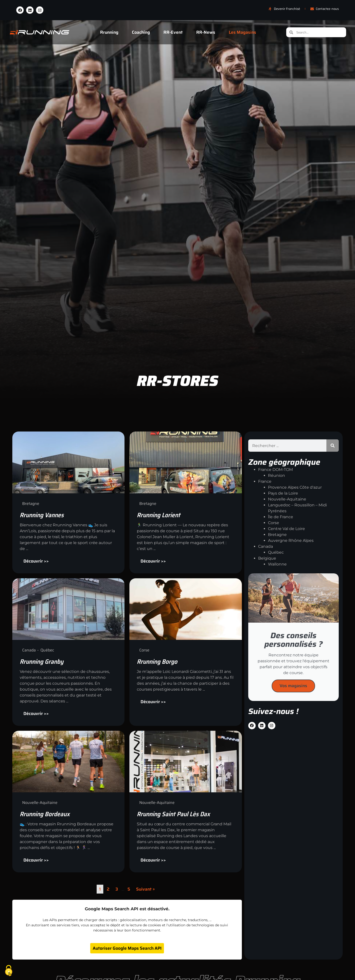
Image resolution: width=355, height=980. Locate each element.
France (265, 481)
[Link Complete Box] (68, 502)
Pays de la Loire (283, 493)
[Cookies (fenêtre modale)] (9, 971)
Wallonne (277, 564)
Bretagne (277, 535)
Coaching (141, 32)
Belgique (267, 558)
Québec (276, 552)
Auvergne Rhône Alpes (291, 540)
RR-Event (173, 32)
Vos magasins (293, 686)
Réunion (276, 475)
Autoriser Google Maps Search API (127, 948)
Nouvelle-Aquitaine (287, 499)
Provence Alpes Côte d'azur (295, 487)
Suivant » (145, 889)
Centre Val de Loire (286, 529)
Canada (266, 546)
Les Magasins (242, 32)
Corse (274, 523)
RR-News (206, 32)
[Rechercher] (333, 446)
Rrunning (109, 32)
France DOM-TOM (275, 470)
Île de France (281, 517)
